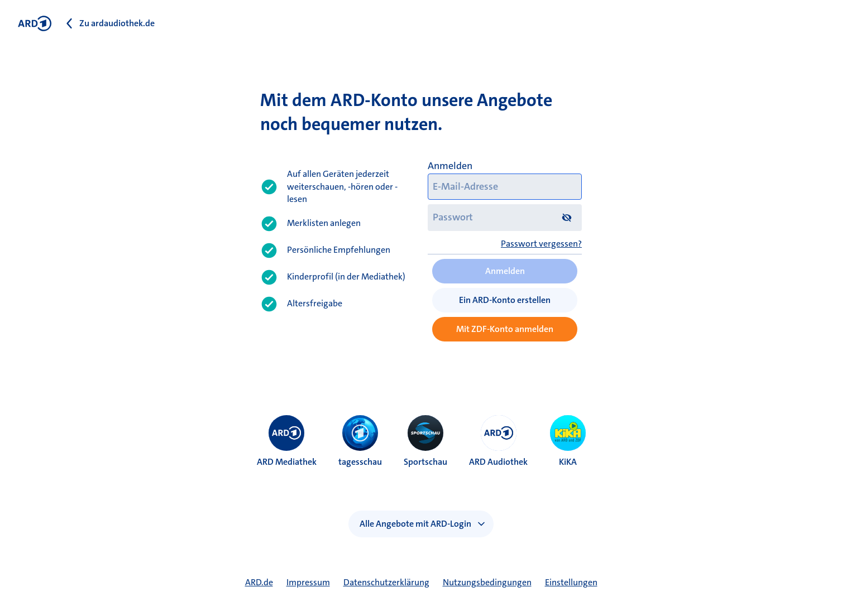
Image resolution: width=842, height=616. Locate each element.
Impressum (308, 582)
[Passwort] (505, 218)
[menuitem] (286, 433)
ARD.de (259, 582)
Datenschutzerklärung (386, 582)
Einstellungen (571, 582)
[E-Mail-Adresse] (505, 187)
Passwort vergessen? (541, 244)
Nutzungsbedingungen (487, 582)
